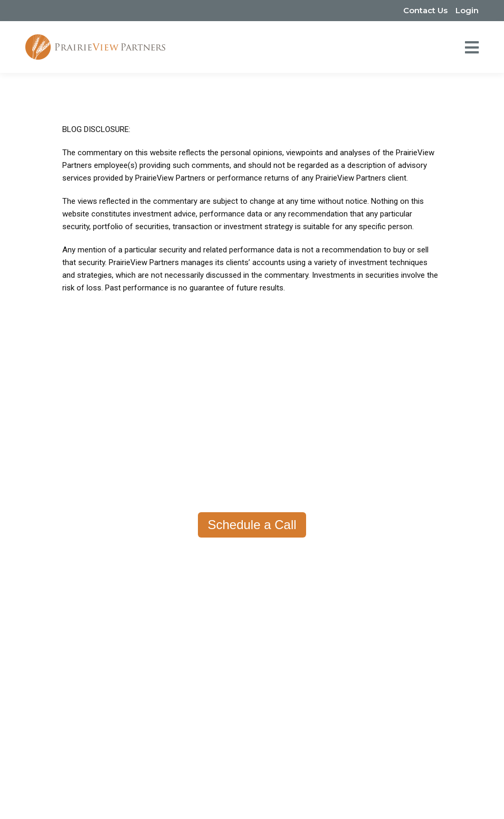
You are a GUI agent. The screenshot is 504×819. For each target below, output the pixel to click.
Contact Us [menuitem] (425, 10)
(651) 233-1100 (193, 738)
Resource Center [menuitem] (212, 586)
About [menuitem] (73, 554)
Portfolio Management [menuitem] (381, 570)
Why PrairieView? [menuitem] (220, 554)
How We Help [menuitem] (370, 554)
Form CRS (280, 792)
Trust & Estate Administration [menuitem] (393, 681)
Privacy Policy (177, 792)
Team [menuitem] (69, 570)
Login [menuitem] (467, 10)
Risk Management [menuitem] (373, 649)
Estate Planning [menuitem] (369, 618)
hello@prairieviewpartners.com (285, 738)
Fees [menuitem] (191, 570)
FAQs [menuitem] (69, 602)
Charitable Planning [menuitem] (375, 665)
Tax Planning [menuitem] (364, 602)
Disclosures (331, 792)
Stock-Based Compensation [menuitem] (391, 634)
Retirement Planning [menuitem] (377, 586)
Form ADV (232, 792)
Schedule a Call (252, 525)
